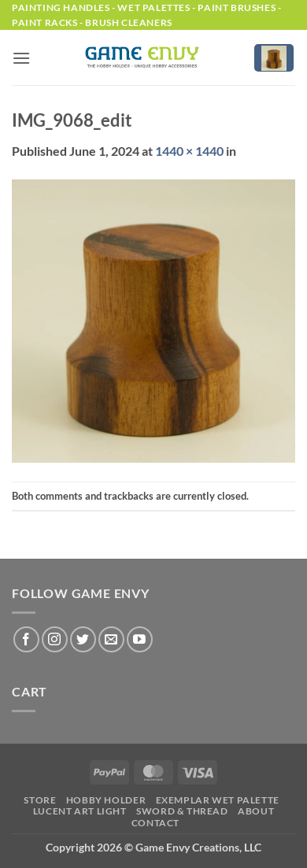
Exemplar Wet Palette (218, 800)
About (256, 811)
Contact (155, 823)
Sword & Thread (182, 811)
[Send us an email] (111, 639)
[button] (21, 58)
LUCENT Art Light (80, 811)
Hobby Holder (106, 800)
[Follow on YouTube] (140, 639)
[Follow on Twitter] (83, 639)
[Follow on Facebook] (26, 639)
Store (40, 800)
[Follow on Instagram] (55, 639)
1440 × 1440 (189, 151)
